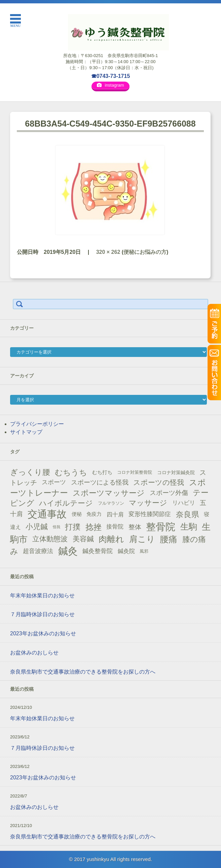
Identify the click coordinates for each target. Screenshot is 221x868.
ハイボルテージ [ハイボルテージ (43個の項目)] (66, 503)
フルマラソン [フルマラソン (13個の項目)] (111, 503)
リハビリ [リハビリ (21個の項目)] (184, 503)
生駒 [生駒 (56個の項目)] (189, 527)
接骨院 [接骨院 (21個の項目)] (115, 527)
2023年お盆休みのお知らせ (43, 633)
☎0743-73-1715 (111, 76)
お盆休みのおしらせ (34, 653)
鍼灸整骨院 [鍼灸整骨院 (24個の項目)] (98, 551)
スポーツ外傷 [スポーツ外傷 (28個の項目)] (169, 493)
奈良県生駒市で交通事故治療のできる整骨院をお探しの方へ (83, 672)
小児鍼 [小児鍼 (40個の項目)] (37, 527)
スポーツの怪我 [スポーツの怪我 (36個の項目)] (159, 482)
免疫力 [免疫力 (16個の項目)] (94, 514)
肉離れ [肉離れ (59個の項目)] (111, 539)
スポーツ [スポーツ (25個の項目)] (54, 482)
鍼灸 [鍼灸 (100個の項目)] (68, 551)
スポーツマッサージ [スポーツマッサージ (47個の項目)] (109, 493)
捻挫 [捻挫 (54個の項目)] (94, 527)
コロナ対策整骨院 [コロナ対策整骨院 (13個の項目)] (135, 472)
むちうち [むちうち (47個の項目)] (71, 472)
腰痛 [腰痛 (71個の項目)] (169, 539)
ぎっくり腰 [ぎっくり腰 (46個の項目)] (30, 472)
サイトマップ (26, 432)
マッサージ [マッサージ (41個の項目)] (148, 503)
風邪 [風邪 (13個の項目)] (144, 551)
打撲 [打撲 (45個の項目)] (73, 527)
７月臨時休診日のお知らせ (42, 614)
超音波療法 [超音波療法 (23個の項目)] (38, 551)
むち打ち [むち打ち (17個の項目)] (102, 472)
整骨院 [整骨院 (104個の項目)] (161, 527)
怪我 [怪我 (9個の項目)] (57, 527)
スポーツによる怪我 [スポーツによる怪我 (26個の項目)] (100, 482)
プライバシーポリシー (37, 424)
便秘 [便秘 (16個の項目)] (77, 514)
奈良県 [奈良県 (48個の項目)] (188, 514)
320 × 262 (108, 252)
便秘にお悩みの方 (145, 252)
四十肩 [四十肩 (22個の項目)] (115, 514)
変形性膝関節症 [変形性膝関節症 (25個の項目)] (150, 514)
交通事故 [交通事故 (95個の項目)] (47, 514)
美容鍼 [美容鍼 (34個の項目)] (83, 539)
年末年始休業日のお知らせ (42, 596)
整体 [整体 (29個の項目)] (135, 527)
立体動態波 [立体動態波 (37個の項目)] (50, 539)
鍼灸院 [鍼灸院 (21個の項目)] (126, 551)
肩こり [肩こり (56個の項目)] (142, 539)
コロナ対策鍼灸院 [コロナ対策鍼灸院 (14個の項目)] (176, 472)
